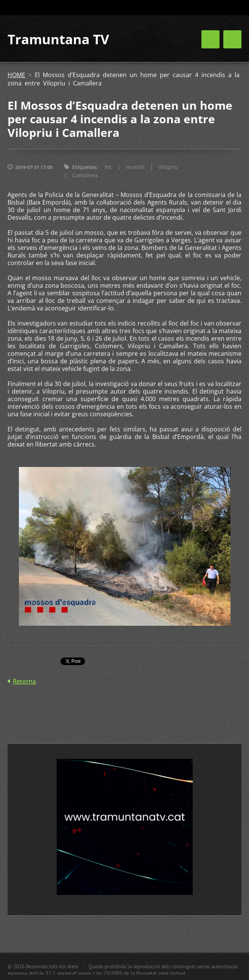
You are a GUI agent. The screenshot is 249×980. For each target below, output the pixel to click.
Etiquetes (84, 167)
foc (108, 167)
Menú (232, 39)
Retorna (24, 681)
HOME (16, 75)
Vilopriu (168, 167)
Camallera (85, 175)
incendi (135, 167)
